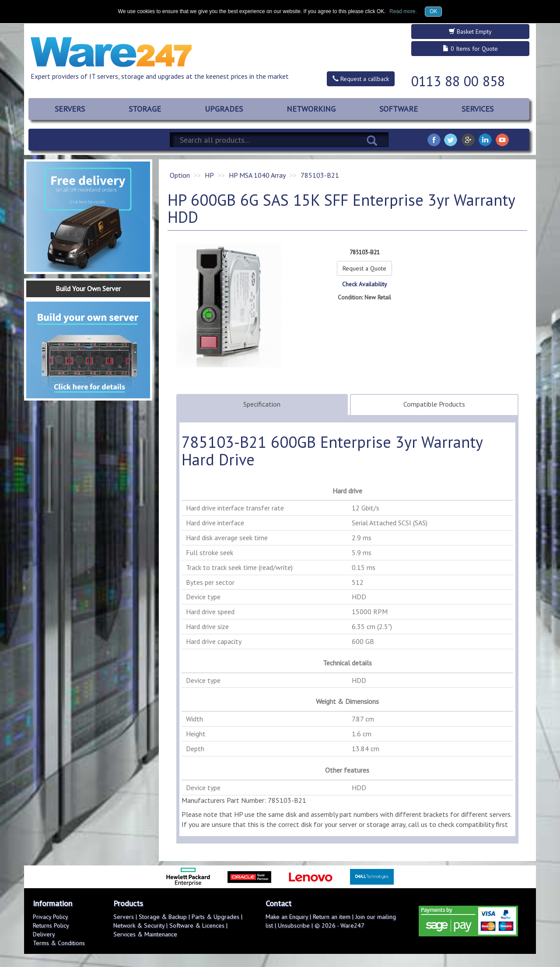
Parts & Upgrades (215, 917)
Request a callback (361, 79)
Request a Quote (364, 268)
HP (209, 175)
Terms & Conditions (59, 943)
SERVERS (70, 109)
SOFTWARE (399, 109)
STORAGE (145, 109)
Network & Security (139, 925)
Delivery (44, 934)
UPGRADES (224, 109)
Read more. (403, 11)
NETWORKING (311, 109)
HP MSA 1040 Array (257, 175)
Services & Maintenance (145, 934)
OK (433, 11)
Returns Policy (51, 925)
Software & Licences (197, 925)
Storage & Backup (163, 917)
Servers (124, 917)
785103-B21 (320, 175)
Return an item (332, 917)
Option (180, 175)
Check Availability (364, 284)
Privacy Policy (51, 917)
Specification (262, 404)
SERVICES (478, 109)
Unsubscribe (294, 925)
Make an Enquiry (287, 917)
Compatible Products (434, 404)
